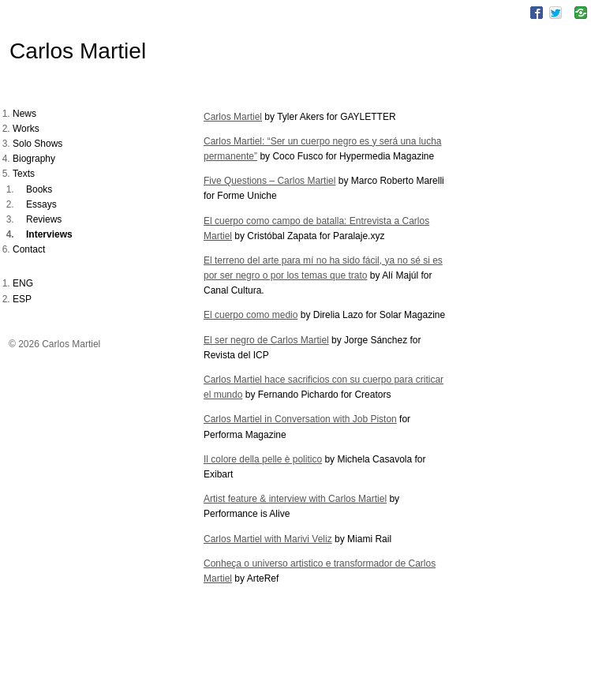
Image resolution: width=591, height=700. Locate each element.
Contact (29, 249)
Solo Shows (37, 144)
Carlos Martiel (78, 51)
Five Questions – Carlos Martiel (269, 181)
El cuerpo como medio (251, 315)
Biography (34, 159)
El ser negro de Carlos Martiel (266, 340)
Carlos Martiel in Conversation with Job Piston (300, 419)
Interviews (49, 234)
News (24, 114)
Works (26, 129)
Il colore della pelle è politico (263, 459)
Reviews (44, 219)
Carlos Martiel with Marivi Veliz (268, 539)
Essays (41, 204)
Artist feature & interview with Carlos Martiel (295, 499)
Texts (24, 174)
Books (39, 189)
